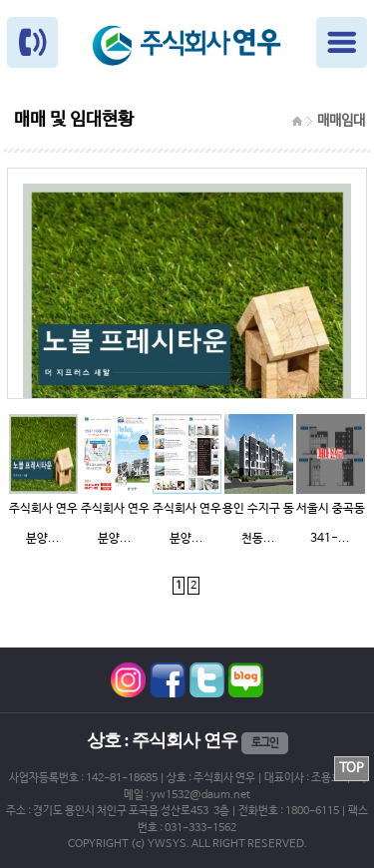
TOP (352, 769)
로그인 (265, 743)
